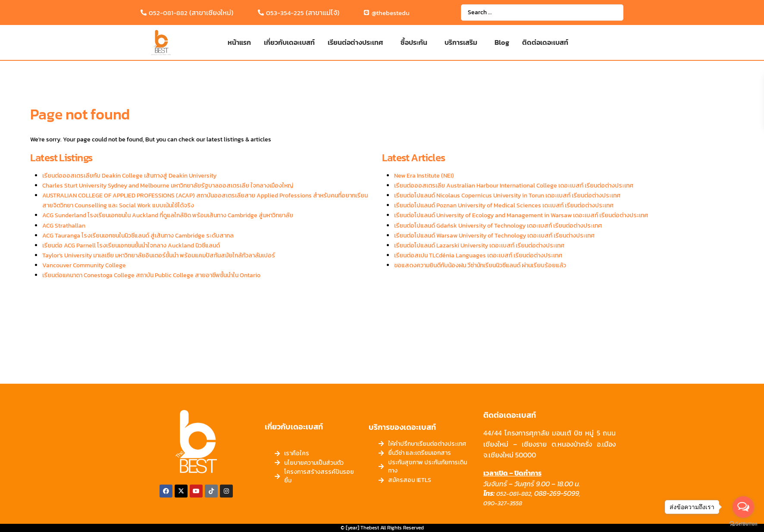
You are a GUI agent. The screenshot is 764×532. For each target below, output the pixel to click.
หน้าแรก (239, 42)
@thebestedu (391, 13)
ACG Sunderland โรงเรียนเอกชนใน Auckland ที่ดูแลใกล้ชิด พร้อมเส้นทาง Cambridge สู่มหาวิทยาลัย (168, 215)
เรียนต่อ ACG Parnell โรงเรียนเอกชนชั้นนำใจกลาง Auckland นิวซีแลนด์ (131, 246)
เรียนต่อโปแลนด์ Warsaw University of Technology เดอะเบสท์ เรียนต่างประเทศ (494, 236)
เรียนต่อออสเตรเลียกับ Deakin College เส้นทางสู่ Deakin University (129, 176)
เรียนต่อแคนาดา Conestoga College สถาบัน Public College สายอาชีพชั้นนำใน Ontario (151, 275)
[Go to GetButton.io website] (743, 523)
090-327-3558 (503, 503)
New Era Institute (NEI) (424, 176)
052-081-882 (168, 13)
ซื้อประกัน (414, 42)
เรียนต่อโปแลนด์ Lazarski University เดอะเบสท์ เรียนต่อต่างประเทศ (479, 246)
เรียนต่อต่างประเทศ (355, 42)
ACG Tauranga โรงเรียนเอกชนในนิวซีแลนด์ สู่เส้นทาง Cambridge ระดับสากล (138, 236)
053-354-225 (285, 13)
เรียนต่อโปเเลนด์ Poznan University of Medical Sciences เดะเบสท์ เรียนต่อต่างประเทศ (504, 205)
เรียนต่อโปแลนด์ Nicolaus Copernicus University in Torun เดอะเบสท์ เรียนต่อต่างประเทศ (507, 196)
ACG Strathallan (64, 226)
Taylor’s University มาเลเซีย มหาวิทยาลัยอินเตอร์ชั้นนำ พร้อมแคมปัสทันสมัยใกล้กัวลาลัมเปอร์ (159, 255)
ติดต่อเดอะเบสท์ (545, 42)
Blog (502, 42)
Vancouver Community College (84, 265)
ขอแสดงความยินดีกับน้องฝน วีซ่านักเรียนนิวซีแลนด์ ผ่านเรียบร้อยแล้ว (480, 265)
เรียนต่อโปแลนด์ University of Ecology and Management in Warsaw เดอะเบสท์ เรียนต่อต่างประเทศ (521, 215)
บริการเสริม (461, 42)
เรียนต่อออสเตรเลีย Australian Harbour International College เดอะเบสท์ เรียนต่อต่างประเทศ (514, 186)
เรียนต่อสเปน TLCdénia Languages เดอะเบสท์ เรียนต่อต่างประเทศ (478, 255)
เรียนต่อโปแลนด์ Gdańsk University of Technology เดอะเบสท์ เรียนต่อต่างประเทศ (498, 226)
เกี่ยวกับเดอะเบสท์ (289, 42)
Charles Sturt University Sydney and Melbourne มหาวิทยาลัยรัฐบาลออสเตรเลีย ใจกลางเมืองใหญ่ (168, 186)
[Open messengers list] (743, 507)
